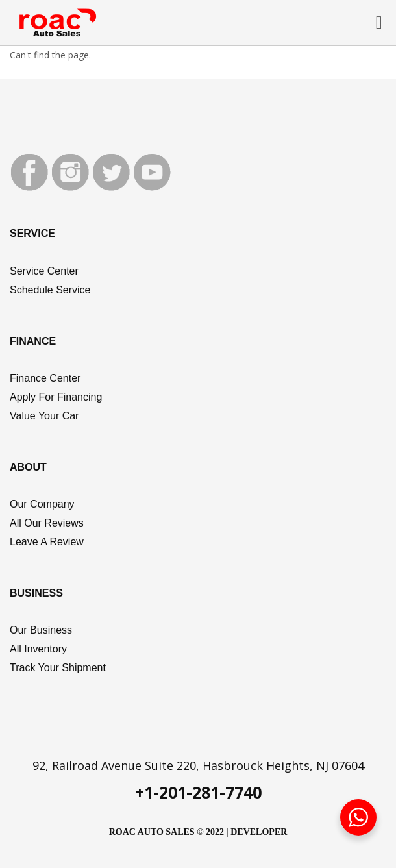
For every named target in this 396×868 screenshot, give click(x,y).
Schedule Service (50, 290)
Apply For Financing (56, 397)
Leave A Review (47, 542)
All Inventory (38, 649)
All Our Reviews (47, 523)
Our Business (41, 630)
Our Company (42, 504)
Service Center (44, 271)
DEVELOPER (259, 832)
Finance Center (45, 378)
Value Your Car (44, 416)
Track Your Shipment (58, 668)
